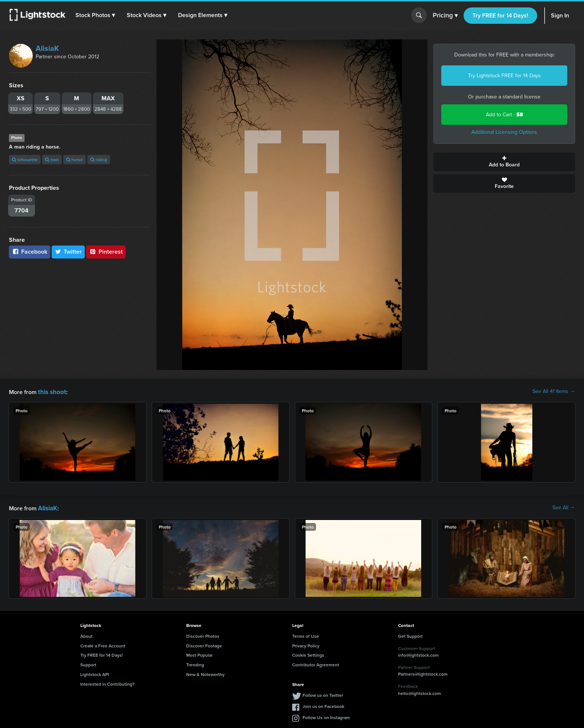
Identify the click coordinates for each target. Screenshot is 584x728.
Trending (195, 663)
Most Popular (199, 654)
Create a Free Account (103, 644)
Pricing (445, 16)
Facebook (30, 252)
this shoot (51, 391)
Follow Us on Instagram (326, 716)
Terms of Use (306, 635)
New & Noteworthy (205, 673)
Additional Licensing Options (504, 132)
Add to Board (504, 162)
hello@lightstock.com (420, 692)
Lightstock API (95, 673)
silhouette (25, 160)
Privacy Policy (306, 644)
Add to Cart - (504, 115)
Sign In (560, 15)
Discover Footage (204, 644)
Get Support (410, 635)
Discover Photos (203, 635)
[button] (96, 15)
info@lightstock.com (418, 654)
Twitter (68, 252)
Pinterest (106, 252)
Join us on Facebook (323, 705)
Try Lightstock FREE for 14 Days (504, 76)
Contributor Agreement (316, 663)
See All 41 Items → (554, 391)
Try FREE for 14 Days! (500, 15)
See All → (564, 507)
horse (75, 160)
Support (88, 663)
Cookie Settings (308, 654)
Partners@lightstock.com (423, 672)
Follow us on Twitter (323, 694)
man (52, 160)
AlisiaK (47, 48)
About (86, 635)
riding (99, 160)
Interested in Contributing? (107, 682)
